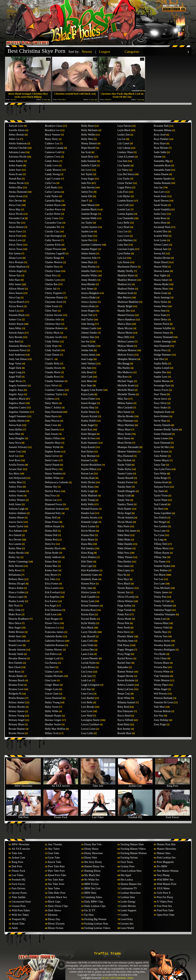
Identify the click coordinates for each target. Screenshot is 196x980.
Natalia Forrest (126, 482)
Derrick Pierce (53, 491)
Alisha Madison (17, 267)
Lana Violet (87, 645)
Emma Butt (51, 562)
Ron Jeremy (124, 729)
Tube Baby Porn (57, 893)
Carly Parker (52, 196)
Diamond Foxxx (54, 504)
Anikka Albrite (17, 421)
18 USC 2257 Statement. (114, 978)
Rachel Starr (124, 663)
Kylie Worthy (88, 623)
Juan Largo (87, 359)
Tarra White (160, 474)
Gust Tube (53, 853)
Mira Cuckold (125, 408)
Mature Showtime (166, 849)
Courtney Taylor (54, 394)
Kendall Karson (90, 509)
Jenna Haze (87, 262)
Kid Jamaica (88, 548)
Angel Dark (15, 368)
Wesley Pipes (161, 685)
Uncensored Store (21, 902)
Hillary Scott (52, 733)
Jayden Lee (87, 231)
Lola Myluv (124, 196)
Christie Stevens (54, 315)
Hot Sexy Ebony (93, 862)
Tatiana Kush (161, 482)
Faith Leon (51, 614)
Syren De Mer (161, 447)
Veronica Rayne (162, 645)
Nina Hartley (124, 562)
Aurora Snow (16, 522)
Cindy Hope (51, 346)
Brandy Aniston (17, 650)
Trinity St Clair (162, 601)
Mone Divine (125, 443)
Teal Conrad (160, 504)
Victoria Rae (160, 667)
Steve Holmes (161, 416)
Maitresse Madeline (128, 302)
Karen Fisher (88, 399)
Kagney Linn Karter (92, 390)
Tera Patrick (160, 518)
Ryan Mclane (161, 148)
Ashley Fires (15, 487)
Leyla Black (124, 130)
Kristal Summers (90, 606)
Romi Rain (123, 724)
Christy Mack (52, 333)
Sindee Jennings (162, 341)
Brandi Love (15, 645)
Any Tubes (54, 849)
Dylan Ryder (52, 553)
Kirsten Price (88, 584)
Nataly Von (124, 500)
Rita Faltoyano (125, 711)
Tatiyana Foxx (161, 487)
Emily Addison (53, 557)
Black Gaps (54, 902)
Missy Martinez (126, 425)
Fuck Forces (173, 816)
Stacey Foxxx (161, 390)
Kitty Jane (87, 588)
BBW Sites (90, 893)
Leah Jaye (87, 676)
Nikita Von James (127, 531)
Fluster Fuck (61, 816)
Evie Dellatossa (53, 610)
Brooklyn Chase (54, 126)
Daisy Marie (52, 403)
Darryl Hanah (52, 465)
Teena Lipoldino (163, 513)
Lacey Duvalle (89, 632)
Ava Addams (15, 531)
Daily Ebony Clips (58, 906)
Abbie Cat (14, 139)
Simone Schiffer (162, 328)
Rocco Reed (124, 716)
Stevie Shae (160, 421)
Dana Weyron (52, 421)
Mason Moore (125, 333)
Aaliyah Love (16, 126)
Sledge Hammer (162, 355)
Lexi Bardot (88, 698)
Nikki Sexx (124, 553)
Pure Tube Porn (56, 871)
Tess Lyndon (161, 526)
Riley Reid (123, 707)
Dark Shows (55, 910)
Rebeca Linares (126, 685)
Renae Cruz (124, 694)
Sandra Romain (162, 183)
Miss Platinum (125, 421)
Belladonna (15, 575)
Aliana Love (15, 258)
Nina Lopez (124, 570)
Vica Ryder (160, 654)
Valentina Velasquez (165, 614)
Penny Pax (123, 614)
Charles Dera (52, 267)
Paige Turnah (125, 610)
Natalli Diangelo (126, 491)
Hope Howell (88, 148)
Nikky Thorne (125, 557)
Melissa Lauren (126, 341)
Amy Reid (14, 341)
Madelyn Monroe (127, 280)
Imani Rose (87, 157)
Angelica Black (17, 399)
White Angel (161, 689)
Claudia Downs (53, 368)
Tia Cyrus (159, 535)
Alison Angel (16, 271)
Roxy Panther (161, 139)
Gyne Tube (54, 858)
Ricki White (124, 698)
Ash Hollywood (17, 478)
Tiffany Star (160, 557)
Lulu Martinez (125, 240)
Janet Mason (88, 205)
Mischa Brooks (126, 416)
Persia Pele (123, 623)
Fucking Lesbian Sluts (96, 924)
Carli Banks (51, 187)
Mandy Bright (125, 306)
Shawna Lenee (162, 271)
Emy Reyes (51, 575)
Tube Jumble (19, 897)
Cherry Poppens (53, 293)
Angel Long (15, 372)
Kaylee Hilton (89, 469)
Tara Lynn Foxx (162, 469)
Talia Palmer (161, 456)
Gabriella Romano (55, 645)
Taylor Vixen (161, 496)
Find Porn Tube (165, 910)
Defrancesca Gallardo (57, 482)
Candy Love (51, 165)
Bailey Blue (15, 548)
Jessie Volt (87, 315)
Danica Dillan (52, 438)
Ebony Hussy (91, 849)
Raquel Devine (126, 676)
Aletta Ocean (16, 196)
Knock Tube (55, 862)
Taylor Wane (161, 500)
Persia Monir (124, 619)
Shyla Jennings (162, 297)
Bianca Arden (16, 588)
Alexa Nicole (16, 214)
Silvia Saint (160, 315)
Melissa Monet (126, 346)
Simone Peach (161, 324)
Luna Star (123, 245)
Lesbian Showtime (131, 893)
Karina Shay (88, 408)
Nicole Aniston (126, 518)
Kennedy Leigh (89, 522)
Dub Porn (23, 816)
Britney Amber (17, 702)
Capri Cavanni (53, 179)
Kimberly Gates (90, 575)
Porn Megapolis (165, 862)
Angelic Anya (16, 390)
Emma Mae (51, 566)
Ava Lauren (15, 544)
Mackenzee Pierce (127, 267)
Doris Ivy (50, 544)
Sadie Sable (160, 152)
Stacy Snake (160, 408)
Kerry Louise (88, 526)
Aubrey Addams (17, 513)
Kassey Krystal (89, 416)
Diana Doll (51, 518)
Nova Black (124, 584)
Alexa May (15, 209)
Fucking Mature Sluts (132, 844)
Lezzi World (127, 928)
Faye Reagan (52, 619)
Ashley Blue (15, 482)
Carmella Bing (53, 201)
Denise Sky (51, 487)
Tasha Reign (160, 478)
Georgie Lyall (52, 658)
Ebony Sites (91, 858)
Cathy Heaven (53, 240)
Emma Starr (51, 570)
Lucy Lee (123, 231)
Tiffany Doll (160, 544)
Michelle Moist (126, 390)
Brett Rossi (15, 672)
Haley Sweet (52, 707)
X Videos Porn (165, 902)
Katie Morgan (89, 434)
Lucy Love (123, 236)
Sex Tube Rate (56, 880)
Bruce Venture (53, 135)
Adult (15, 928)
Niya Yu (122, 575)
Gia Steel (50, 667)
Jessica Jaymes (89, 302)
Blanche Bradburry (19, 619)
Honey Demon (89, 143)
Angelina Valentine (19, 412)
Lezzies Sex (127, 924)
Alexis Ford (15, 236)
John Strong (88, 324)
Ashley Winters (17, 500)
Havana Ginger (53, 720)
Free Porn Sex (164, 906)
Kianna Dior (88, 535)
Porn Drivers (19, 888)
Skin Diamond (162, 346)
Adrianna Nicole (17, 157)
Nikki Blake (124, 540)
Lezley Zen (124, 135)
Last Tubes (98, 816)
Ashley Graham (17, 491)
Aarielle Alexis (17, 130)
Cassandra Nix (53, 227)
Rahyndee (123, 667)
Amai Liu (14, 311)
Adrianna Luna (17, 152)
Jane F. (85, 201)
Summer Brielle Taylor (166, 430)
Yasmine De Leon (163, 702)
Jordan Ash (87, 350)
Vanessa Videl (161, 628)
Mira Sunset (124, 412)
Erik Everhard (52, 592)
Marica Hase (124, 324)
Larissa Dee (87, 650)
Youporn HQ (19, 919)
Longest (104, 52)
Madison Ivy (124, 284)
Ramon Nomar (125, 672)
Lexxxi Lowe (88, 729)
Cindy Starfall (52, 350)
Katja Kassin (88, 447)
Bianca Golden (17, 592)
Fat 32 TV (90, 910)
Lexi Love (87, 711)
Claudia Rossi (52, 377)
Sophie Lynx (161, 377)
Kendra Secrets (89, 518)
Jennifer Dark (89, 271)
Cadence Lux (52, 143)
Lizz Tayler (124, 179)
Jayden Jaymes (89, 227)
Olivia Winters (125, 601)
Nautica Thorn (125, 504)
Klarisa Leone (89, 592)
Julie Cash (87, 377)
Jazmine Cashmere (91, 245)
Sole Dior (159, 359)
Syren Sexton (161, 452)
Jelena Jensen (88, 253)
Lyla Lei (122, 258)
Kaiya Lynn (87, 394)
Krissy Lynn (88, 601)
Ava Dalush (15, 535)
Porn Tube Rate (56, 866)
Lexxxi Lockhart (90, 724)
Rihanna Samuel (126, 702)
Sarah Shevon (161, 201)
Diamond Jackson (54, 509)
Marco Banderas (126, 319)
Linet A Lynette (126, 157)
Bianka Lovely (17, 601)
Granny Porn (127, 866)
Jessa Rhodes (88, 284)
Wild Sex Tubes (20, 915)
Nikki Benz (124, 535)
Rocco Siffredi (125, 720)
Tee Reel (158, 509)
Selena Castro (161, 245)
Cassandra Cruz (53, 223)
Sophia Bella (161, 364)
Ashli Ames (15, 504)
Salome (158, 157)
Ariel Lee (14, 456)
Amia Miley (15, 328)
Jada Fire (86, 183)
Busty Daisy (51, 139)
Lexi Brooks (88, 707)
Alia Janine (15, 253)
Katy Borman (88, 456)
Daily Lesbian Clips (95, 906)
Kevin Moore (88, 531)
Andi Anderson (17, 355)
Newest (87, 52)
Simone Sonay (162, 333)
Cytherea (50, 399)
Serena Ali (159, 253)
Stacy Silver (160, 403)
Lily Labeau (124, 148)
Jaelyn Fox (87, 192)
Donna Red (51, 540)
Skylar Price (160, 350)
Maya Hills (124, 337)
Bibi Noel (14, 606)
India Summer (89, 161)
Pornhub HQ (135, 816)
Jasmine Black (89, 209)
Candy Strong (52, 174)
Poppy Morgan (125, 650)
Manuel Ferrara (126, 315)
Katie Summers (89, 443)
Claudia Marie (53, 372)
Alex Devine (15, 201)
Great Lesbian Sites (131, 871)
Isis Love (86, 170)
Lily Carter (123, 143)
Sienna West (160, 306)
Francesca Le (52, 628)
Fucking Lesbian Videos (97, 928)
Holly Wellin (88, 135)
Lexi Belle (87, 702)
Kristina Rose (89, 610)
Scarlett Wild (161, 236)
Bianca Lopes (16, 597)
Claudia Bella (52, 364)
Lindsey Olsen (125, 152)
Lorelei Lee (124, 209)
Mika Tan (123, 399)
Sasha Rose (160, 218)
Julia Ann (86, 368)
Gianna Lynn (52, 672)
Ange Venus (15, 364)
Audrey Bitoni (16, 518)
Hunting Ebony (92, 871)
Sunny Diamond (162, 434)
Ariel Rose (14, 460)
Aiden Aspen (16, 165)
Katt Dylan (87, 452)
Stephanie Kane (162, 412)
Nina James (124, 566)
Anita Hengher (17, 438)
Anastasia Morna (18, 346)
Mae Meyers (124, 297)
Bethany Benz (16, 579)
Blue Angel (15, 628)
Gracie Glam (52, 694)
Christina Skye (53, 324)
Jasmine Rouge (89, 214)
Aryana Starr (15, 469)
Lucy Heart (124, 227)
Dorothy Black (53, 548)
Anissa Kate (15, 425)
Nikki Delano (125, 548)
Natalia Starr (124, 487)
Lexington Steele (90, 720)
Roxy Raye (160, 143)
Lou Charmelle (126, 218)
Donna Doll (51, 535)
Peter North (124, 628)
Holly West (87, 139)
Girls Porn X (164, 893)
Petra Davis (124, 632)
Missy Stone (124, 434)
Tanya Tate (160, 465)
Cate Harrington (54, 236)
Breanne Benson (17, 658)
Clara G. (49, 359)
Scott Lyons (160, 240)
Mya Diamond (125, 456)
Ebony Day (54, 919)
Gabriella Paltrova (55, 641)
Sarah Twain (160, 205)
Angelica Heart (17, 403)
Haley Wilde (52, 711)
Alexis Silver (16, 245)
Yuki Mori (159, 707)
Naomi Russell (125, 478)
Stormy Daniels (162, 425)
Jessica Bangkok (90, 293)
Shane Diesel (161, 262)
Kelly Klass (87, 487)
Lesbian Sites (128, 897)
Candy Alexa (52, 161)
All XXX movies (61, 785)
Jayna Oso (87, 240)
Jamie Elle (87, 196)
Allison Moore (16, 289)
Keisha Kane (88, 478)
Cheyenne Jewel (54, 302)
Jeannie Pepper (89, 249)
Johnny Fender (89, 333)
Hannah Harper (53, 716)
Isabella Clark (89, 165)
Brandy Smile (16, 654)
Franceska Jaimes (54, 632)
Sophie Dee (160, 372)
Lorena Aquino (126, 214)
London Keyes (125, 201)
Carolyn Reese (53, 214)
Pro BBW (162, 866)
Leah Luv (86, 680)
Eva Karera (51, 601)
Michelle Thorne (126, 394)
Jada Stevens (88, 187)
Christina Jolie (53, 319)
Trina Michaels (162, 588)
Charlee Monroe (54, 262)
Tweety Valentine (163, 606)
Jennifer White (89, 275)
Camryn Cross (53, 157)
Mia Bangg (124, 364)
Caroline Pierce (53, 209)
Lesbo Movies (128, 906)
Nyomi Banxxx (126, 588)
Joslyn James (88, 355)
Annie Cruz (15, 452)
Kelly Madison (89, 496)
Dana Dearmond (54, 412)
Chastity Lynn (52, 280)
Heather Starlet (53, 724)
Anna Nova (15, 443)
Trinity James (161, 592)
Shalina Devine (162, 258)
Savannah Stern (162, 227)
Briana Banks (16, 676)
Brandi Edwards (17, 641)
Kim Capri (87, 566)
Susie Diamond (162, 443)
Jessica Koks (88, 306)
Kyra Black (87, 628)
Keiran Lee (87, 474)
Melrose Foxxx (126, 355)
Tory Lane (159, 584)
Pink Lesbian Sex (166, 858)
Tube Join (98, 785)
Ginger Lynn (52, 689)
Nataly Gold (124, 496)
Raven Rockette (126, 680)
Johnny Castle (89, 328)
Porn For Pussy (165, 897)
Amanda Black (17, 315)
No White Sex (92, 880)
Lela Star (86, 689)
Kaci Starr (87, 386)
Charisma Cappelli (55, 253)
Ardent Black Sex (58, 897)
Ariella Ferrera (17, 465)
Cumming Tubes (93, 897)
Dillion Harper (53, 526)
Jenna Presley (89, 267)
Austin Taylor (16, 526)
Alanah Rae (15, 179)
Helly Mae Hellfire (55, 729)
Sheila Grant (160, 293)
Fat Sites (89, 915)
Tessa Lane (160, 531)
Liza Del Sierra (126, 174)
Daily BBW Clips (94, 902)
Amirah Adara (16, 333)
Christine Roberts (54, 328)
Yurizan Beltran (162, 711)
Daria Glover (52, 456)
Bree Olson (15, 667)
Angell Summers (18, 416)
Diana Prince (52, 522)
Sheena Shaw (161, 289)
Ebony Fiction (56, 928)
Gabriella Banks (54, 636)
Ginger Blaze (52, 685)
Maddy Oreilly (125, 271)
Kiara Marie (88, 540)
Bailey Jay (14, 557)
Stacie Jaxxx (160, 399)
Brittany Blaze (16, 724)
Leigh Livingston (90, 685)
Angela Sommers (18, 386)
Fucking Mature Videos (133, 849)
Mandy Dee (124, 311)
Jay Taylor (87, 223)
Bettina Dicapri (17, 584)
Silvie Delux (160, 319)
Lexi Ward (87, 716)
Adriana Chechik (18, 148)
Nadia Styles (124, 469)
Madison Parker (126, 289)
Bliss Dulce (15, 623)
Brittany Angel (17, 720)
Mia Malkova (125, 372)
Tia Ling (158, 540)
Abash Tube (18, 924)
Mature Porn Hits (166, 844)
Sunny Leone (161, 438)
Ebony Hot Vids (93, 844)
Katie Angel (88, 425)
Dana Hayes (51, 416)
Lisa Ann (122, 161)
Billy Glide (15, 610)
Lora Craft (123, 205)
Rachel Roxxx (125, 658)
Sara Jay (158, 187)
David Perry (51, 469)
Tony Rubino (161, 570)
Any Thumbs (55, 844)
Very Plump (163, 875)
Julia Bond (87, 372)
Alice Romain (16, 262)
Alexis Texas (15, 249)
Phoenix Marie (125, 636)
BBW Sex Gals (92, 888)
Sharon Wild (160, 267)
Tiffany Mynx (161, 548)
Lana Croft (87, 641)
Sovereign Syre (162, 386)
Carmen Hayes (53, 205)
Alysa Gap (14, 297)
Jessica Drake (89, 297)
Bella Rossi (15, 570)
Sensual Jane (161, 249)
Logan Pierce (125, 187)
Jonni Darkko (88, 346)
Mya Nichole (124, 460)
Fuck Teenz (127, 862)
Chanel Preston (53, 249)
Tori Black (159, 575)
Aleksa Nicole (16, 183)
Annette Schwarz (18, 447)
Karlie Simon (88, 412)
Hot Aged (126, 875)
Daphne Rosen (53, 452)
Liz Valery (123, 170)
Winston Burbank (163, 698)
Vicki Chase (160, 658)
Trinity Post (160, 597)
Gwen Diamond (53, 698)
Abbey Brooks (16, 135)
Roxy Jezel (160, 135)
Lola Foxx (123, 192)
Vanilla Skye (161, 632)
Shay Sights (160, 275)
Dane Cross (51, 425)
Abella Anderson (18, 143)
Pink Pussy (123, 645)
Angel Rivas (15, 381)
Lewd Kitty (127, 919)
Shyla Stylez (160, 302)
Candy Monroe (53, 170)
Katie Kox (87, 430)
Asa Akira (14, 474)
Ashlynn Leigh (17, 509)
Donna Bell (51, 531)
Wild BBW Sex (165, 880)
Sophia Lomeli (162, 368)
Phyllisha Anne (126, 641)
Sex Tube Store (56, 884)
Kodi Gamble (88, 597)
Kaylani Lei (87, 460)
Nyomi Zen (124, 592)
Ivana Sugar (88, 179)
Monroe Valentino (127, 452)
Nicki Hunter (124, 509)
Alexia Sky (15, 223)
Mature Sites (164, 853)
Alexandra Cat (16, 218)
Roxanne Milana (163, 130)
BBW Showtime (23, 785)
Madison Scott (125, 293)
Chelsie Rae (51, 284)
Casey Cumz (52, 218)
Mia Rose (123, 377)
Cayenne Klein (53, 245)
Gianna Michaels (54, 676)
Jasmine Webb (89, 218)
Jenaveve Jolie (89, 258)
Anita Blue (14, 434)
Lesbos (124, 915)
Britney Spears (17, 711)
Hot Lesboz (127, 880)
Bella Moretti (16, 566)
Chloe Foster (52, 306)
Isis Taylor (87, 174)
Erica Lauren (52, 588)
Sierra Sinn (160, 311)
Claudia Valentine (54, 381)
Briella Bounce (17, 698)
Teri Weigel (160, 522)
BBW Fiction (91, 884)
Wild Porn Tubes (21, 910)
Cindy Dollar (52, 341)
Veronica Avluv (162, 641)
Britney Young (16, 716)
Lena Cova (87, 694)
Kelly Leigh (88, 491)
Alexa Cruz (15, 205)
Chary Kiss (51, 275)
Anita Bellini (16, 430)
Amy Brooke (16, 337)
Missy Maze (124, 430)
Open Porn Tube (166, 915)
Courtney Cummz (54, 390)
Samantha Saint (162, 170)
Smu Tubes (54, 888)
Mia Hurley (124, 368)
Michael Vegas (125, 381)
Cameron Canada (54, 148)
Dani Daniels (52, 430)
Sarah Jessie (160, 196)
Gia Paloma (51, 663)
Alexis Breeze (16, 227)
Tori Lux (158, 579)
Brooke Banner (17, 729)
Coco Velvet (51, 386)
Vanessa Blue (161, 623)
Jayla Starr (87, 236)
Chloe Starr (51, 311)
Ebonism (53, 915)
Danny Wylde (52, 447)
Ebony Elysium (56, 924)
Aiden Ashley (16, 161)
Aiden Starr (15, 170)
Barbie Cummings (18, 562)
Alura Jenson (16, 293)
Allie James (15, 284)
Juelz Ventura (88, 364)
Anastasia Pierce (17, 350)
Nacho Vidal (124, 465)
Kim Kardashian (90, 570)
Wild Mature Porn (166, 884)
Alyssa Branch (16, 302)
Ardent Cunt (135, 785)
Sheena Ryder (161, 284)
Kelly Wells (87, 504)
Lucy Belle (123, 223)
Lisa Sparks (124, 165)
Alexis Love (15, 240)
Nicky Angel (124, 513)
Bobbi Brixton (16, 632)
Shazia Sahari (161, 280)
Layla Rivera (88, 667)
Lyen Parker (124, 253)
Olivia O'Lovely (126, 597)
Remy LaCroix (126, 689)
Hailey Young (52, 702)
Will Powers (160, 694)
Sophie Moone (162, 381)
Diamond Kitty (53, 513)
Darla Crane (51, 460)
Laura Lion (87, 654)
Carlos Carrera (53, 192)
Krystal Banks (89, 619)
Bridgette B (15, 694)
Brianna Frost (16, 685)
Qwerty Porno (19, 893)
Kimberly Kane (89, 579)
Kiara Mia (87, 544)
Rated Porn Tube (57, 875)
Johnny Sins (88, 337)
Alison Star (15, 275)
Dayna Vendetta (53, 474)
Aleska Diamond (18, 192)
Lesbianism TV (129, 888)
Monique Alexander (128, 447)
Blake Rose (15, 614)
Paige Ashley (125, 606)
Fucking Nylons (129, 858)
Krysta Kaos (88, 614)
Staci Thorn (160, 394)
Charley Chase (53, 271)
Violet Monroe (162, 680)
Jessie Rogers (88, 311)
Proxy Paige (124, 654)
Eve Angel (51, 606)
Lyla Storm (124, 262)
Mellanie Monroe (127, 350)
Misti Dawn (124, 438)
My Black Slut (92, 875)
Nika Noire (124, 526)
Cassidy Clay (52, 231)
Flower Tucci (52, 623)
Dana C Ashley (53, 408)
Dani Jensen (51, 434)
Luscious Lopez (126, 249)
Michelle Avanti (126, 386)
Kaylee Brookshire (91, 465)
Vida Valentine (162, 676)
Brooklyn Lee (52, 130)
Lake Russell (88, 636)
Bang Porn (173, 785)
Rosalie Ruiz (124, 733)
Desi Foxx (50, 496)
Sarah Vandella (162, 209)
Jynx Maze (87, 381)
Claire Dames (52, 355)
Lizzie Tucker (125, 183)
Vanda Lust (160, 619)
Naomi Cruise (125, 474)
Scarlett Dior (161, 231)
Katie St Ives (88, 438)
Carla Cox (50, 183)
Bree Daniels (16, 663)
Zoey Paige (160, 724)
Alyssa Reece (16, 306)
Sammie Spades (162, 179)
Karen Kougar (89, 403)
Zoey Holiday (161, 720)
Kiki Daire (87, 562)
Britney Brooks (17, 707)
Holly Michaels (89, 130)
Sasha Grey (160, 214)
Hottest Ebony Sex (94, 866)
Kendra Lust (88, 513)
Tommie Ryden (162, 566)
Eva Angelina (52, 597)
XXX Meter (163, 888)
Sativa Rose (160, 223)
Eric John (50, 579)
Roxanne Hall (161, 126)
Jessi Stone (87, 289)
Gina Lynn (51, 680)
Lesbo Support (128, 910)
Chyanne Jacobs (54, 337)
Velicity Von (160, 636)
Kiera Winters (89, 557)
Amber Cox (15, 319)
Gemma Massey (54, 650)
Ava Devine (15, 540)
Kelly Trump (88, 500)
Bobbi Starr (15, 636)
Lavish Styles (88, 663)
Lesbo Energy (128, 902)
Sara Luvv (159, 192)
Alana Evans (15, 174)
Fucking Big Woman (95, 919)
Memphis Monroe (127, 359)
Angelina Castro (17, 408)
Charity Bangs (53, 258)
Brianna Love (16, 689)
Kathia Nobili (89, 421)
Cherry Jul (51, 289)
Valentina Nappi (162, 610)
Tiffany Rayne (162, 553)
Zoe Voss (159, 716)
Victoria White (162, 672)
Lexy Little (87, 733)
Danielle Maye (53, 443)
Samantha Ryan (162, 165)
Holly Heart (87, 126)
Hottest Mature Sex (131, 884)
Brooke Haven (16, 733)
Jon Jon (85, 341)
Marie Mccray (125, 328)
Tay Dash (159, 491)
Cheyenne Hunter (54, 297)
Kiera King (87, 553)
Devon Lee (51, 500)
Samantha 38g (161, 161)
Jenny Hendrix (89, 280)
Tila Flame (160, 562)
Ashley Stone (16, 496)
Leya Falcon (124, 126)
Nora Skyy (123, 579)
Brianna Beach (17, 680)
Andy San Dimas (18, 359)
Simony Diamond (163, 337)
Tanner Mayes (161, 460)
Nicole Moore (125, 522)
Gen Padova (51, 654)
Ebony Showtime (94, 853)
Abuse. (130, 978)
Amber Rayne (16, 324)
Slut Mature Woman (168, 871)
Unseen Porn (19, 906)
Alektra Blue (15, 187)
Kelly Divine (88, 482)
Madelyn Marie (126, 275)
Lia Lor (121, 139)
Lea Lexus (87, 672)
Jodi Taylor (87, 319)
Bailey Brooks (16, 553)
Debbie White (52, 478)
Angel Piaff (15, 377)
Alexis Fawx (15, 231)
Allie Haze (14, 280)
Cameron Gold (53, 152)
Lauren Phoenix (90, 658)
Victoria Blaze (161, 663)
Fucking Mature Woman (134, 853)
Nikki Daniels (125, 544)
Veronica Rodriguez (164, 650)
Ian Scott (86, 152)
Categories (132, 52)
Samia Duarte (161, 174)
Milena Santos (125, 403)
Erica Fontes (52, 584)
